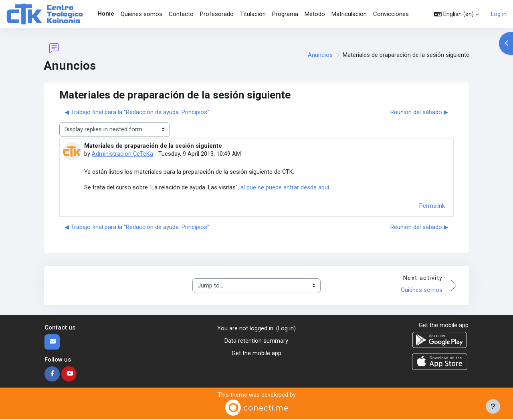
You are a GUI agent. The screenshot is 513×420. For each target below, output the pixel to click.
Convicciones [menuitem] (391, 14)
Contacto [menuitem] (181, 14)
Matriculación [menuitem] (349, 14)
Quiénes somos (421, 291)
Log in (499, 14)
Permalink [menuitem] (432, 206)
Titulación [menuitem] (253, 14)
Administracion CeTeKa (123, 154)
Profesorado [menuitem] (217, 14)
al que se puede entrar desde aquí (286, 188)
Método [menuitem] (315, 14)
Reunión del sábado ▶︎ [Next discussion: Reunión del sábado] (419, 112)
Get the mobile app (256, 354)
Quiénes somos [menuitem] (141, 14)
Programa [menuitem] (285, 14)
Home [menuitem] (106, 14)
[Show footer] (493, 406)
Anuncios (320, 55)
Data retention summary (256, 342)
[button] (456, 14)
